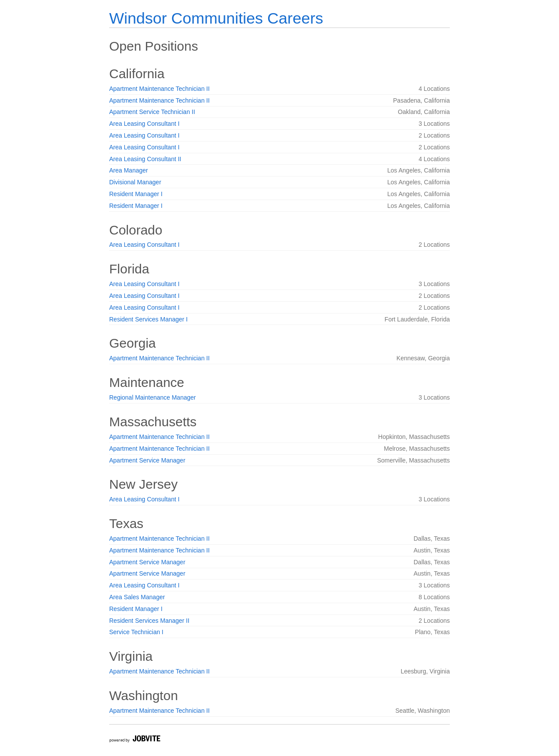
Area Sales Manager (137, 597)
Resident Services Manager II (149, 621)
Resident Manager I (136, 194)
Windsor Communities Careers (216, 18)
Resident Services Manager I (148, 319)
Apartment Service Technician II (152, 112)
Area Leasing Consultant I (144, 124)
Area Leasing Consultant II (145, 159)
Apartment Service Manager (147, 460)
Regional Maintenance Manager (152, 397)
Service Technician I (136, 632)
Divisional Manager (135, 182)
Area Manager (129, 170)
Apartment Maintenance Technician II (159, 89)
